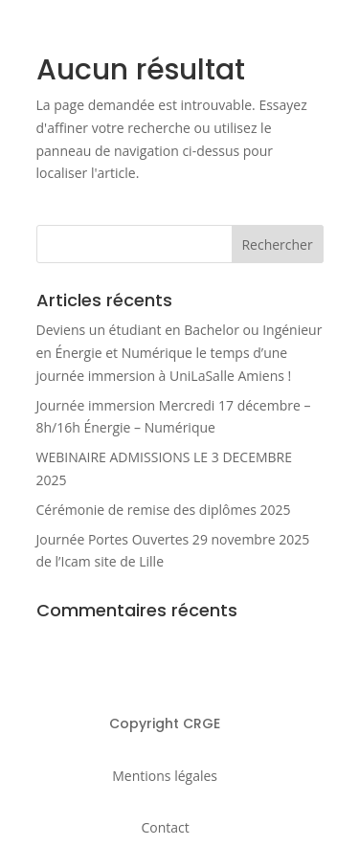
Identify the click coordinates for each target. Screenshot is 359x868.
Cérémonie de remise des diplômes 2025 (164, 510)
